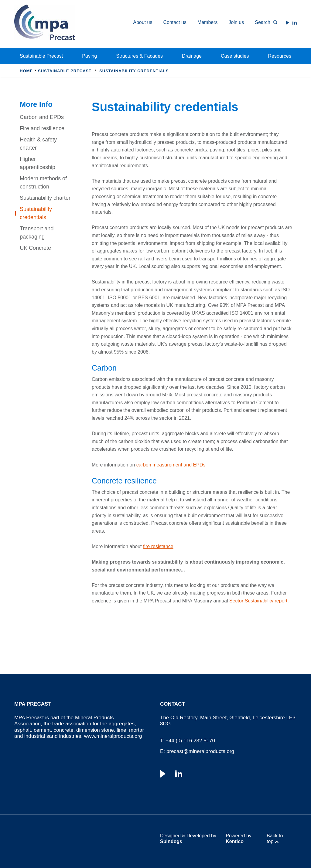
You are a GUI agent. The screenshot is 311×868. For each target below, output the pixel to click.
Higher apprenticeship (38, 163)
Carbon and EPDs (42, 117)
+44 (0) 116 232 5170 (190, 741)
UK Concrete (35, 248)
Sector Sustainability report (258, 601)
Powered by (239, 839)
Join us (236, 22)
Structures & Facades (139, 56)
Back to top (275, 839)
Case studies (235, 56)
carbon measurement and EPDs (171, 465)
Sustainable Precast (41, 56)
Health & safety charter (38, 144)
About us (143, 22)
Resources (280, 56)
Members (208, 22)
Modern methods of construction (43, 183)
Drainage (192, 56)
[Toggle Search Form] (263, 22)
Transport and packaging (37, 233)
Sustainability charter (45, 198)
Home (26, 71)
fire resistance (158, 546)
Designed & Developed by (188, 839)
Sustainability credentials (36, 213)
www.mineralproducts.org (113, 736)
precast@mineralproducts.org (200, 751)
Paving (89, 56)
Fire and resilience (42, 128)
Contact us (175, 22)
